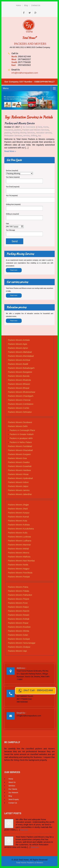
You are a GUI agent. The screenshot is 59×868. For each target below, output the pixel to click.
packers (18, 130)
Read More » (10, 151)
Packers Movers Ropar (18, 623)
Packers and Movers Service (19, 123)
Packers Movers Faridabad (20, 447)
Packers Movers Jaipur (18, 487)
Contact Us (36, 5)
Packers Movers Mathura (19, 557)
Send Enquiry (14, 800)
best (40, 127)
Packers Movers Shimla (19, 631)
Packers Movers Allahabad (20, 352)
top (40, 136)
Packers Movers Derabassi (20, 423)
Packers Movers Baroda (19, 376)
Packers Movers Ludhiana (20, 541)
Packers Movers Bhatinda (20, 380)
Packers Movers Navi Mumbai (21, 561)
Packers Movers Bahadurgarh (21, 368)
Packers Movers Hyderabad (20, 479)
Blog (26, 5)
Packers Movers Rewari (19, 615)
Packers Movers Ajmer (18, 348)
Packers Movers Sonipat (19, 639)
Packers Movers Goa (17, 459)
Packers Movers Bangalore (20, 372)
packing (8, 133)
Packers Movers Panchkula (20, 573)
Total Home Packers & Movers (29, 863)
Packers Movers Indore (18, 483)
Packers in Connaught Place (22, 431)
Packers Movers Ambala (19, 340)
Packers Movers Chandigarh (21, 396)
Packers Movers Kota (18, 521)
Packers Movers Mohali (19, 549)
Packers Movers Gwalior (19, 463)
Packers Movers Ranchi (19, 611)
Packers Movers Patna (18, 587)
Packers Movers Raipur (19, 607)
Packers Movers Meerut (19, 553)
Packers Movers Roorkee (19, 627)
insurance (9, 130)
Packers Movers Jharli (18, 509)
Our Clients (13, 790)
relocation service (44, 133)
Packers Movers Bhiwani (19, 384)
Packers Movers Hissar (18, 475)
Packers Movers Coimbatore (21, 404)
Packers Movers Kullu (18, 533)
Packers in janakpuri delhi (21, 439)
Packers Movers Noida (18, 565)
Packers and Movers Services (36, 130)
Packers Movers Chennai (19, 400)
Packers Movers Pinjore (19, 599)
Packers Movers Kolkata (19, 525)
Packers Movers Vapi (17, 651)
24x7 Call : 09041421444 (36, 691)
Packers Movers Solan (18, 635)
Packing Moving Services (24, 133)
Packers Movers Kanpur (19, 513)
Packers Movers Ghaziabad (20, 451)
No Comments (29, 127)
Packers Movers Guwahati (20, 467)
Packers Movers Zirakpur (19, 647)
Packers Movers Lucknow (20, 537)
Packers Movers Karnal (18, 517)
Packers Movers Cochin (19, 408)
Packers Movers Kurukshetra (21, 529)
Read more (14, 271)
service (26, 136)
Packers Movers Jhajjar (19, 505)
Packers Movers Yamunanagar (22, 643)
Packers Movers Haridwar (20, 471)
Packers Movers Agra (18, 344)
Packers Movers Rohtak (19, 619)
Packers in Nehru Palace (21, 443)
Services (12, 786)
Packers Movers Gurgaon (19, 455)
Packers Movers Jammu (19, 491)
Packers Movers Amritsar (19, 360)
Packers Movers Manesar (19, 545)
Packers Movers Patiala (19, 591)
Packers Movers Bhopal (19, 388)
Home (18, 5)
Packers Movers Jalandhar (20, 495)
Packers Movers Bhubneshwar (22, 392)
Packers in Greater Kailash (22, 435)
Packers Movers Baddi (18, 364)
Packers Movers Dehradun (20, 412)
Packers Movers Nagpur (19, 569)
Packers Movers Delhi (18, 427)
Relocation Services (13, 136)
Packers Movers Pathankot (20, 595)
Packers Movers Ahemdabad (21, 356)
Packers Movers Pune (18, 603)
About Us (12, 783)
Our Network (13, 793)
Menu (6, 88)
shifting (34, 136)
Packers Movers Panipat (19, 577)
